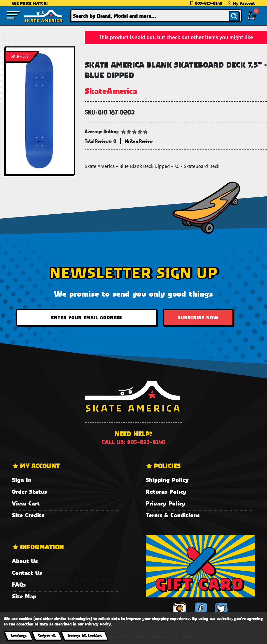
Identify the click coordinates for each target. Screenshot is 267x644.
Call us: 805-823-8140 (133, 442)
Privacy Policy (166, 503)
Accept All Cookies (84, 636)
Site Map (24, 596)
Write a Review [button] (139, 141)
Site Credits (28, 515)
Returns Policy (166, 492)
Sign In (22, 480)
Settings (18, 636)
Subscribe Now (198, 317)
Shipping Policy (167, 480)
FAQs (19, 584)
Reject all (47, 636)
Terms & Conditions (173, 515)
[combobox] (156, 16)
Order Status (29, 492)
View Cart (26, 503)
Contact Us (27, 573)
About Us (25, 561)
